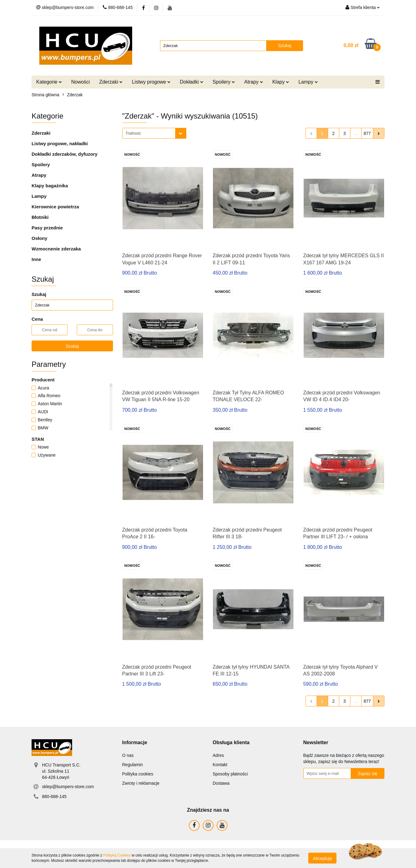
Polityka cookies (138, 774)
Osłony (39, 238)
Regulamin (133, 765)
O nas (128, 755)
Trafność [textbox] (133, 133)
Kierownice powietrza (55, 207)
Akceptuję (322, 858)
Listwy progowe (151, 82)
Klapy (281, 82)
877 (367, 133)
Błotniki (40, 217)
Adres (218, 755)
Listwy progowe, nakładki (60, 143)
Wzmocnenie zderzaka (56, 249)
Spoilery (224, 82)
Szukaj (72, 346)
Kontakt (220, 765)
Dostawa (221, 783)
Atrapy (254, 82)
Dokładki (192, 82)
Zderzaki (111, 82)
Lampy (308, 82)
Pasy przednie (47, 228)
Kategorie (49, 82)
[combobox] (154, 133)
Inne (36, 259)
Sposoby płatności (230, 774)
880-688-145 (54, 796)
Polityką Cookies (117, 855)
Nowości (80, 82)
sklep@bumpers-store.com (68, 787)
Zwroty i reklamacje (141, 783)
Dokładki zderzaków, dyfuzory (65, 154)
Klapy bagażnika (50, 186)
